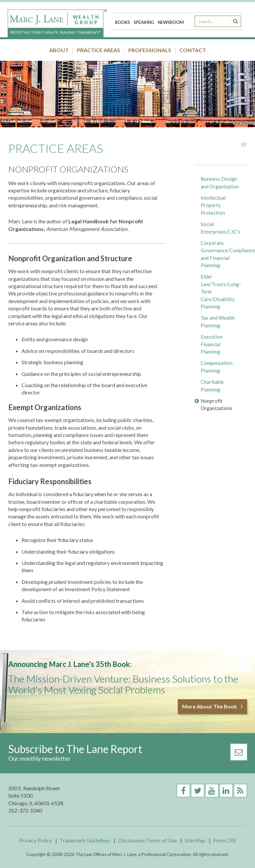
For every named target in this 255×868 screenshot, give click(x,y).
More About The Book (212, 706)
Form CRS (224, 840)
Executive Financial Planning (212, 344)
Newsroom (171, 22)
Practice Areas (98, 50)
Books (123, 22)
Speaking (144, 22)
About (59, 50)
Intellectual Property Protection (213, 205)
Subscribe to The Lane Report (75, 749)
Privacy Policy (35, 840)
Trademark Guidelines (85, 840)
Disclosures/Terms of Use (147, 840)
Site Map (195, 840)
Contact (193, 50)
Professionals (150, 50)
